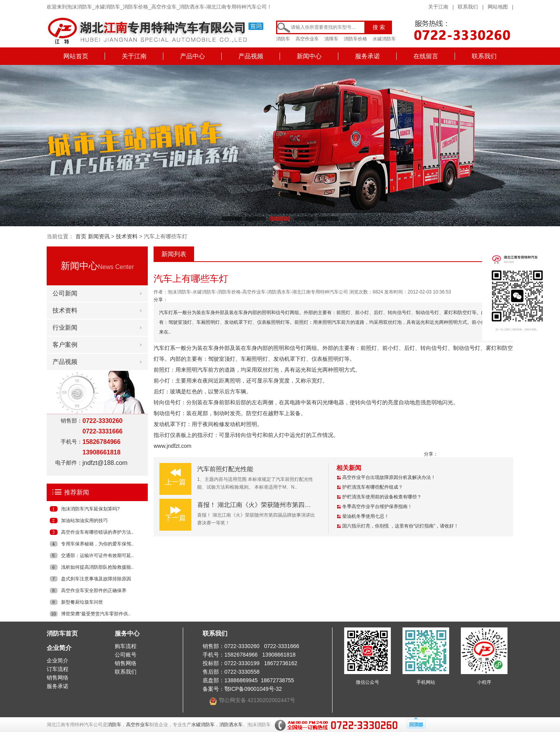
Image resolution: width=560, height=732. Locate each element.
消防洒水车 (231, 725)
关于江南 (438, 7)
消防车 (283, 39)
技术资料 (127, 236)
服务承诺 (367, 56)
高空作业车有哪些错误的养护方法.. (97, 532)
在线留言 (426, 56)
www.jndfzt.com (172, 446)
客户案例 (65, 345)
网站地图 (498, 7)
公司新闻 (65, 293)
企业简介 (59, 648)
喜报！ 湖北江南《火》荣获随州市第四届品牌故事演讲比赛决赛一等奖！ (297, 505)
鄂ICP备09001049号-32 (253, 689)
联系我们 (468, 7)
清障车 (331, 39)
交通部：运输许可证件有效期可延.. (97, 556)
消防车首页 (62, 633)
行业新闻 (65, 328)
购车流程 (126, 646)
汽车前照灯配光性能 (225, 469)
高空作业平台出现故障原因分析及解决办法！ (389, 477)
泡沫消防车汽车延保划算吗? (90, 509)
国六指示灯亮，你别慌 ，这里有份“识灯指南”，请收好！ (400, 526)
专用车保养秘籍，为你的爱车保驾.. (97, 544)
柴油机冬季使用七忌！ (366, 516)
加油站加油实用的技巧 (84, 521)
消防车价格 (355, 39)
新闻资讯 (99, 236)
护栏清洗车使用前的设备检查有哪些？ (382, 497)
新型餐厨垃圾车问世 (82, 602)
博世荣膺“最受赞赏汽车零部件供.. (96, 614)
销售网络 (58, 678)
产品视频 (251, 56)
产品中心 (192, 56)
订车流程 (58, 669)
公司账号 (126, 655)
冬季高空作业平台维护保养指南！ (377, 507)
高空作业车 (307, 39)
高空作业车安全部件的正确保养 (94, 590)
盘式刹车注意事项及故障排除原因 (96, 579)
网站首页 (76, 56)
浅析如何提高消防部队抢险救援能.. (97, 567)
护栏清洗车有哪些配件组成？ (373, 487)
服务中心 (127, 633)
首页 (81, 236)
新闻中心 (309, 56)
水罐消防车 (384, 39)
